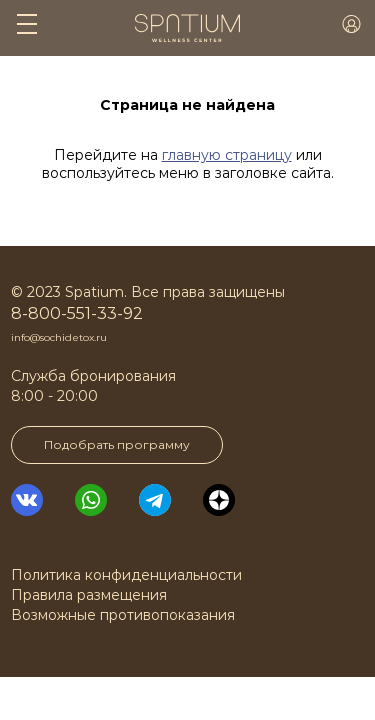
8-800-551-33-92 (77, 313)
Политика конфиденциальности (126, 575)
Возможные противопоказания (123, 615)
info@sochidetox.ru (59, 337)
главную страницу (227, 155)
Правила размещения (89, 595)
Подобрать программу (117, 444)
